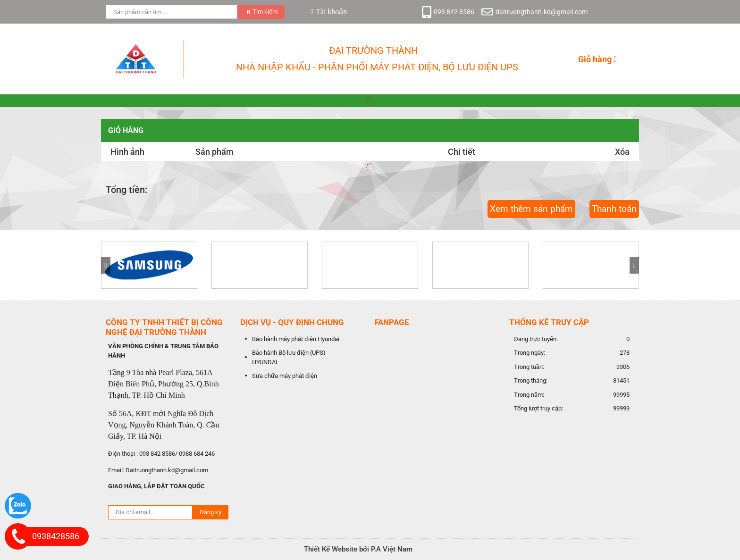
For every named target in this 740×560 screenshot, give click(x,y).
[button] (634, 265)
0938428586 (56, 536)
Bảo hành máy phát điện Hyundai (296, 339)
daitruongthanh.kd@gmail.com (542, 12)
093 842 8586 (454, 12)
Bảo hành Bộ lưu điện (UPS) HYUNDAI (289, 357)
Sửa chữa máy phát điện (285, 376)
